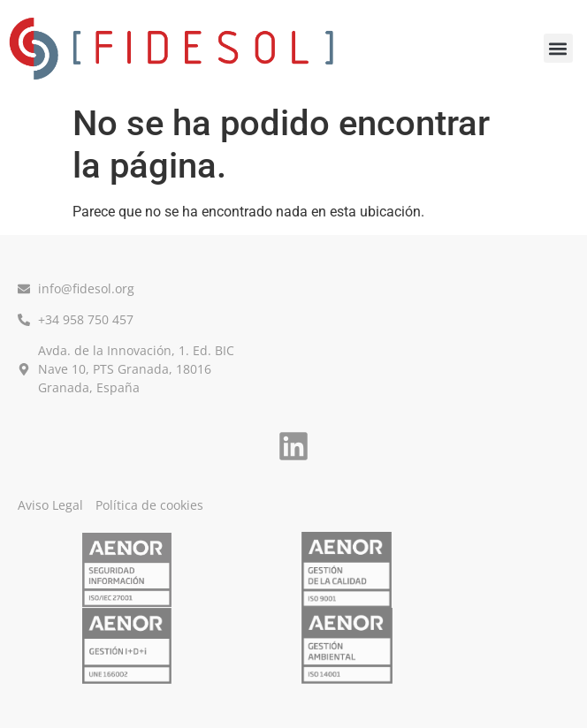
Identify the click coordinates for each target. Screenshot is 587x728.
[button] (558, 48)
